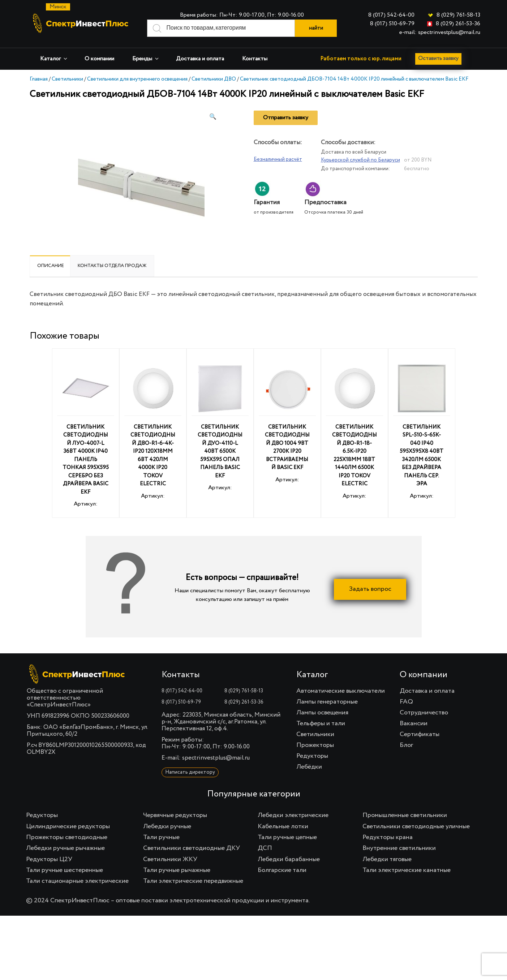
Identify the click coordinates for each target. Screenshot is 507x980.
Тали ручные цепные (287, 837)
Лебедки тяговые (387, 859)
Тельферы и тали (321, 723)
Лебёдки (309, 767)
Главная (39, 79)
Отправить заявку (286, 118)
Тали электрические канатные (407, 870)
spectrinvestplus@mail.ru (216, 758)
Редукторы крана (388, 837)
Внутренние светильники (399, 848)
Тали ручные (161, 837)
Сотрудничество (424, 713)
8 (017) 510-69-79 (392, 24)
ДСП (265, 848)
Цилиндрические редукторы (68, 826)
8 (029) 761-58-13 (458, 15)
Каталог (54, 59)
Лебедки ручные (167, 826)
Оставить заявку (440, 59)
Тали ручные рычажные (177, 870)
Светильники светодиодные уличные (416, 826)
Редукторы (312, 756)
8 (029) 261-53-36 (458, 24)
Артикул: (86, 434)
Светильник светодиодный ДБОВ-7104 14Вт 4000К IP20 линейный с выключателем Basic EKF (354, 79)
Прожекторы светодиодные (67, 837)
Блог (406, 745)
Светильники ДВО (214, 79)
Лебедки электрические (293, 815)
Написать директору (190, 772)
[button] (213, 117)
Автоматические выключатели (341, 691)
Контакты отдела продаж (112, 266)
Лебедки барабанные (289, 859)
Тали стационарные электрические (77, 881)
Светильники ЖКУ (170, 859)
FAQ (406, 702)
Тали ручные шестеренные (65, 870)
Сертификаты (420, 734)
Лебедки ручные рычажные (65, 848)
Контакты (255, 59)
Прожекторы (315, 745)
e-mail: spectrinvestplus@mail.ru (440, 33)
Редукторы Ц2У (49, 859)
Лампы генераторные (327, 702)
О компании (99, 59)
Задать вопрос (370, 589)
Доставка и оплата (200, 59)
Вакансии (414, 723)
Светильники (67, 79)
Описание (51, 266)
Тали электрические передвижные (193, 881)
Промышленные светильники (405, 815)
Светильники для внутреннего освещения (137, 79)
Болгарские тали (282, 870)
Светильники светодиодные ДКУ (192, 848)
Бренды (146, 59)
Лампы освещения (322, 713)
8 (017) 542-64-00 (391, 15)
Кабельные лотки (283, 826)
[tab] (51, 266)
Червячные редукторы (175, 815)
